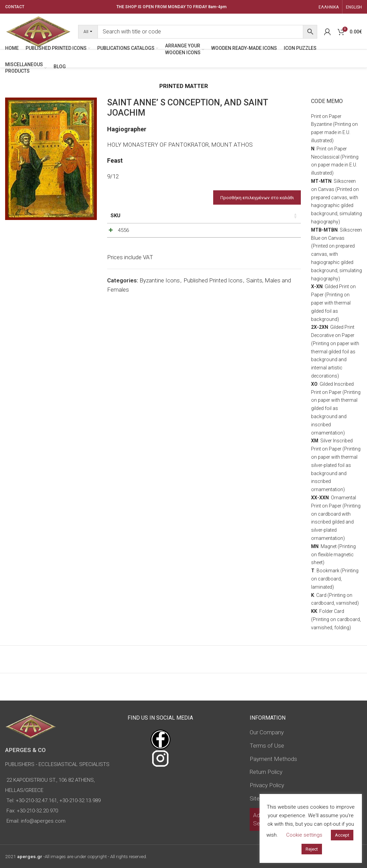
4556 (123, 238)
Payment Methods (273, 759)
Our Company (267, 732)
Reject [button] (312, 849)
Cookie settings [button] (304, 835)
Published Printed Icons (213, 297)
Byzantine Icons (160, 297)
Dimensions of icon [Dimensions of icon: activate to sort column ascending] (182, 219)
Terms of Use (267, 746)
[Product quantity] (269, 239)
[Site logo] (38, 31)
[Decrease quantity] (258, 239)
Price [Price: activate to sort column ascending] (233, 216)
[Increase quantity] (281, 239)
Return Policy (266, 772)
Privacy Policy (267, 785)
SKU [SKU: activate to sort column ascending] (115, 216)
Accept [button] (342, 835)
